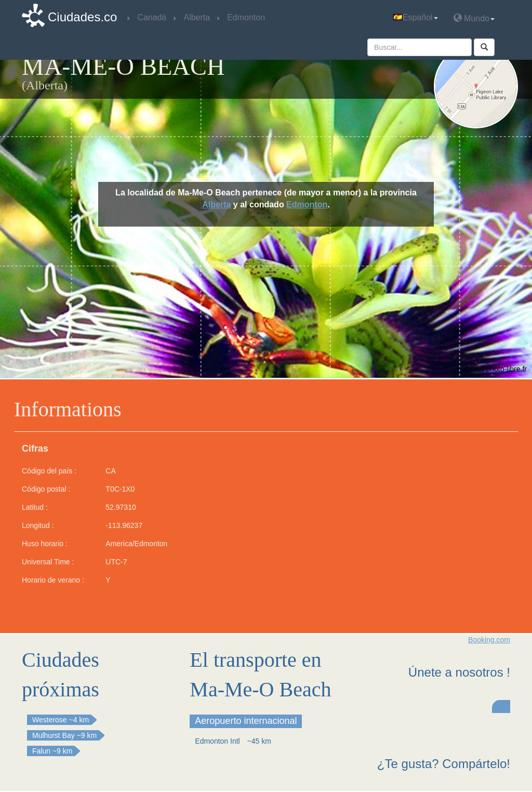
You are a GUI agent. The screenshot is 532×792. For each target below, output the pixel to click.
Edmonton (307, 204)
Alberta (216, 204)
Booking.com (489, 640)
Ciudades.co (82, 17)
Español (416, 17)
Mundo (474, 18)
